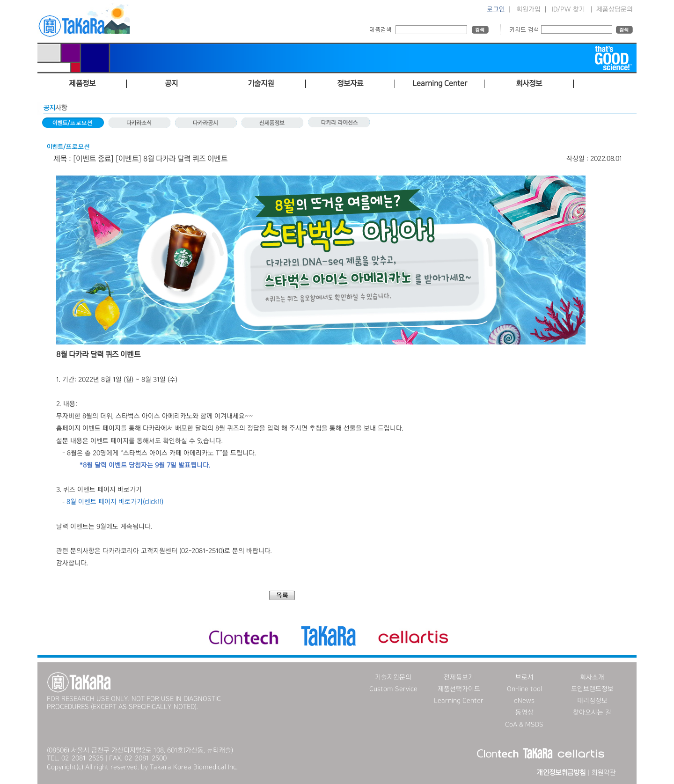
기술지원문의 (393, 677)
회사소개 (592, 677)
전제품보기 (459, 677)
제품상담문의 (615, 9)
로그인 (496, 9)
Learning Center (459, 701)
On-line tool (524, 689)
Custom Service (393, 689)
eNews (524, 701)
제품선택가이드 (459, 689)
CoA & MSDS (524, 725)
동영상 (524, 712)
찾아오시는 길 (592, 712)
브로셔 (524, 677)
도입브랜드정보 (592, 689)
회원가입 (528, 9)
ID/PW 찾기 (568, 9)
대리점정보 (592, 701)
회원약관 (603, 773)
